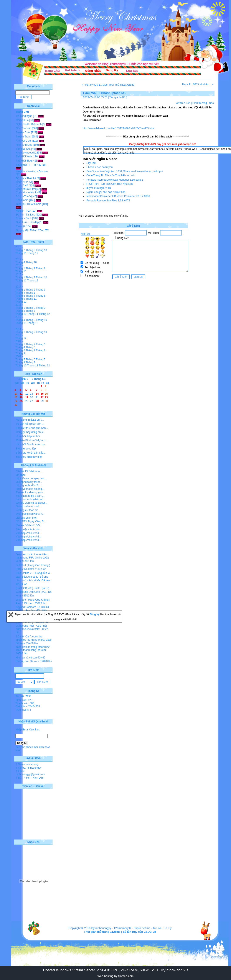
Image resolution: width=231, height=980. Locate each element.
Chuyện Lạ (22, 120)
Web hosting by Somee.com (115, 976)
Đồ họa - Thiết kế (26, 178)
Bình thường (200, 103)
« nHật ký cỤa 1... (92, 85)
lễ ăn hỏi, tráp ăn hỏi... (29, 436)
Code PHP (22, 186)
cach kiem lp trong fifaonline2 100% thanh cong (33, 648)
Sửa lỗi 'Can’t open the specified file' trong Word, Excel (34, 638)
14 (37, 394)
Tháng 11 (21, 253)
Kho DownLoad (25, 153)
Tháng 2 (30, 278)
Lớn (188, 103)
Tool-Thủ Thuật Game (29, 204)
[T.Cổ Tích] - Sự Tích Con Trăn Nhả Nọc (110, 184)
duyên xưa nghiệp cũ (99, 188)
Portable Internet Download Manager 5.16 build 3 (115, 180)
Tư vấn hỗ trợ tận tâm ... (30, 424)
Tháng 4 (20, 262)
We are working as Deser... (31, 503)
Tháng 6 (20, 296)
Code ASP (22, 182)
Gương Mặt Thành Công (30, 230)
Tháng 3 (41, 290)
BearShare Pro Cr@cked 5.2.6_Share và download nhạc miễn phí (125, 171)
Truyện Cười (23, 132)
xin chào (21, 475)
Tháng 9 (20, 299)
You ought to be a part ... (30, 496)
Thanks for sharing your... (31, 492)
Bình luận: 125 (24, 700)
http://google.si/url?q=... (29, 485)
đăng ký (95, 614)
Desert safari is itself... (29, 506)
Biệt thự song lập (26, 449)
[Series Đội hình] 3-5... (29, 525)
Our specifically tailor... (29, 482)
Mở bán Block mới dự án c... (32, 440)
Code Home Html (26, 193)
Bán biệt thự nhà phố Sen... (32, 428)
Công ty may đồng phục (30, 432)
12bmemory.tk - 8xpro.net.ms (132, 928)
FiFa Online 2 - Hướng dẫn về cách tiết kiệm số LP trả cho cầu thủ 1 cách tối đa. (33, 577)
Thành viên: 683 (25, 703)
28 (37, 401)
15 (42, 394)
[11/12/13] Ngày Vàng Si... (31, 521)
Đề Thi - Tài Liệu (26, 215)
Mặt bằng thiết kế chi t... (30, 420)
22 (42, 397)
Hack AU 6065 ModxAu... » (198, 84)
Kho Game (22, 200)
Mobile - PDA (23, 211)
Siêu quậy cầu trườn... (29, 529)
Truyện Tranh (24, 137)
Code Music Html (26, 189)
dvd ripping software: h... (30, 514)
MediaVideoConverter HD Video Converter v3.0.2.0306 (118, 196)
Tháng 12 (33, 253)
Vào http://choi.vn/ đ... (28, 533)
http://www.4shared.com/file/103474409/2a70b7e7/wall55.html (119, 128)
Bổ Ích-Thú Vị (24, 196)
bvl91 (123, 97)
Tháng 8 (30, 250)
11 (21, 394)
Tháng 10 (41, 250)
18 (21, 397)
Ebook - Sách (24, 218)
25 (21, 401)
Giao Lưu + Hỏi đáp (27, 222)
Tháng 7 (20, 250)
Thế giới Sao (23, 149)
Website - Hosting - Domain (32, 171)
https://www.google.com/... (31, 479)
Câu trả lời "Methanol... (29, 471)
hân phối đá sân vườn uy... (31, 444)
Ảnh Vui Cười (24, 141)
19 (27, 397)
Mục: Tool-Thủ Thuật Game (118, 85)
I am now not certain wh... (31, 499)
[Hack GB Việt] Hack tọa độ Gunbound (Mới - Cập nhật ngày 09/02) (32, 626)
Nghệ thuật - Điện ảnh (29, 124)
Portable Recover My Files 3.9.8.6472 (108, 201)
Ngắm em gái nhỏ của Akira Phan (106, 192)
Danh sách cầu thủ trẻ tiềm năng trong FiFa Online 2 (32, 556)
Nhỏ (211, 103)
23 (46, 397)
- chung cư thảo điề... (28, 510)
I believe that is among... (30, 489)
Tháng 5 (30, 293)
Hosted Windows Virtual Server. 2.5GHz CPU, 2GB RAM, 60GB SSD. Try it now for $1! (115, 970)
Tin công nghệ (24, 116)
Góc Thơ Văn (24, 128)
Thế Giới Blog (24, 161)
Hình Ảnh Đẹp (24, 145)
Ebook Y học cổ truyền (100, 167)
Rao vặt (20, 226)
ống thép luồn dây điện (29, 457)
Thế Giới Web (24, 157)
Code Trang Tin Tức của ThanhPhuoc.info (111, 175)
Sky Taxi (91, 163)
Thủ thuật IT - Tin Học (29, 165)
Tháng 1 (20, 268)
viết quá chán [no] (26, 518)
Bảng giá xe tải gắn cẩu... (31, 453)
